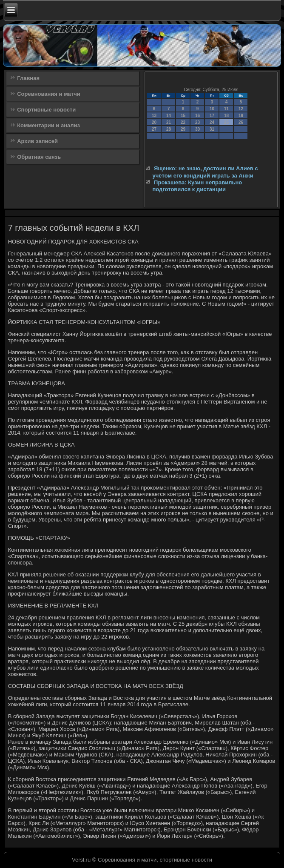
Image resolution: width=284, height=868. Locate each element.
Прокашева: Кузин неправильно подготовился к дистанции (197, 186)
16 (197, 116)
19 (241, 116)
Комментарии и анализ (48, 125)
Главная (28, 78)
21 (169, 122)
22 (183, 122)
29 (183, 129)
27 (154, 129)
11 (226, 109)
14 (169, 116)
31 (212, 129)
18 (226, 116)
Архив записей (37, 141)
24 (212, 122)
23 (197, 122)
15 (183, 116)
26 (241, 122)
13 (154, 116)
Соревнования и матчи (49, 94)
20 (154, 122)
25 (226, 122)
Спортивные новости (46, 110)
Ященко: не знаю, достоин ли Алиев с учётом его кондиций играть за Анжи (205, 172)
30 (197, 129)
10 (212, 109)
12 (241, 109)
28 (169, 129)
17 (212, 116)
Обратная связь (39, 157)
